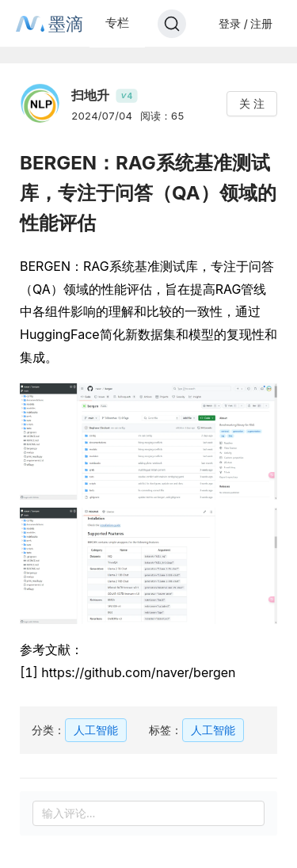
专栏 (117, 23)
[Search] (172, 24)
